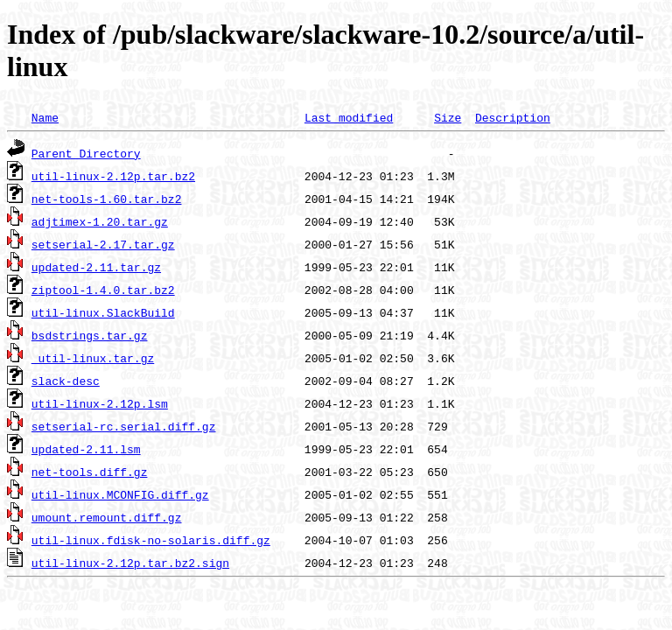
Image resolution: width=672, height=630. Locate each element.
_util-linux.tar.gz (93, 358)
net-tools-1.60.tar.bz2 (107, 199)
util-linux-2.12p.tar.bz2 (113, 176)
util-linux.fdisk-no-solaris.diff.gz (151, 540)
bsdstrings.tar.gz (90, 335)
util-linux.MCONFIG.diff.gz (120, 494)
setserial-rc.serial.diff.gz (124, 426)
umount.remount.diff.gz (107, 517)
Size (448, 117)
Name (45, 117)
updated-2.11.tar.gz (96, 267)
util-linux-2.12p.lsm (100, 403)
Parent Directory (86, 153)
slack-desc (66, 381)
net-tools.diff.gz (90, 472)
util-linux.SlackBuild (103, 312)
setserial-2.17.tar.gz (103, 244)
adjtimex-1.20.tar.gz (100, 221)
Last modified (349, 117)
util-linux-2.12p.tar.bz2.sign (130, 563)
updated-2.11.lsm (86, 449)
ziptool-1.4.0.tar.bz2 (103, 290)
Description (513, 117)
